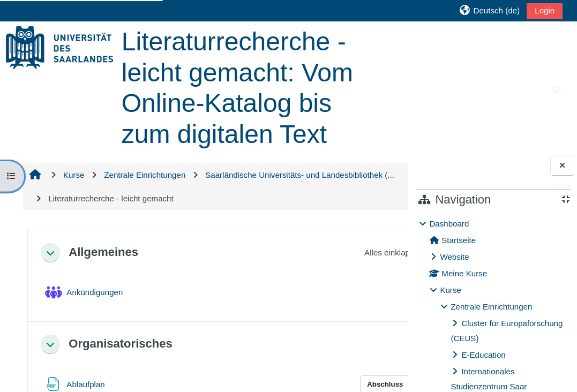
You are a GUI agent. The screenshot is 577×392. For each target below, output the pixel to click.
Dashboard (449, 224)
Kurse (450, 290)
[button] (489, 10)
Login (545, 10)
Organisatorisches (120, 344)
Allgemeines (103, 252)
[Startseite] (59, 47)
